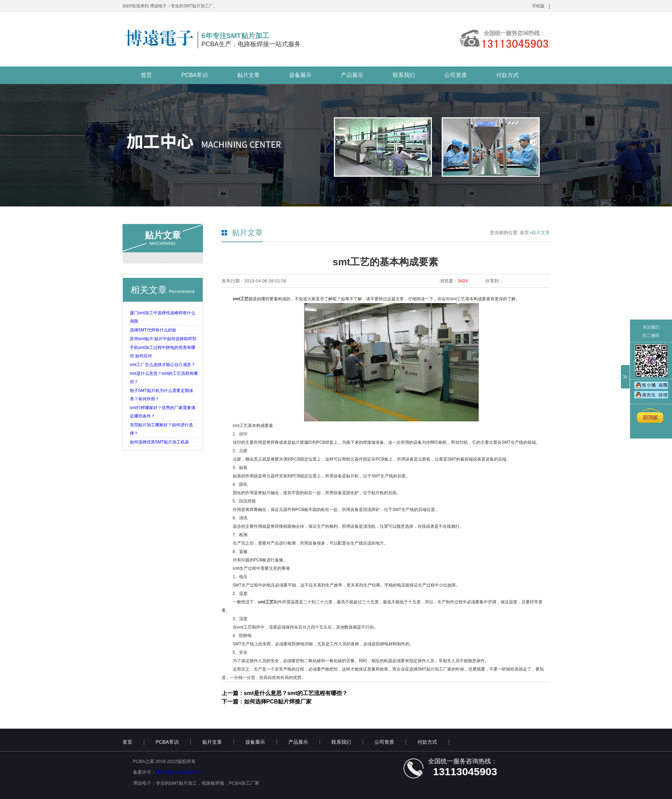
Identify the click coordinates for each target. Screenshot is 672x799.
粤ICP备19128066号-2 (178, 772)
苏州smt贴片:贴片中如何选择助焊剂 (163, 339)
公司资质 (456, 75)
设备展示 (300, 75)
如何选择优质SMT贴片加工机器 (159, 442)
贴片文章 (248, 75)
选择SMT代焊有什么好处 (153, 330)
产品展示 (352, 75)
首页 (146, 75)
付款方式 (507, 75)
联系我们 (404, 75)
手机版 (538, 6)
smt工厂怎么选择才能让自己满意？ (163, 365)
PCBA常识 (195, 75)
